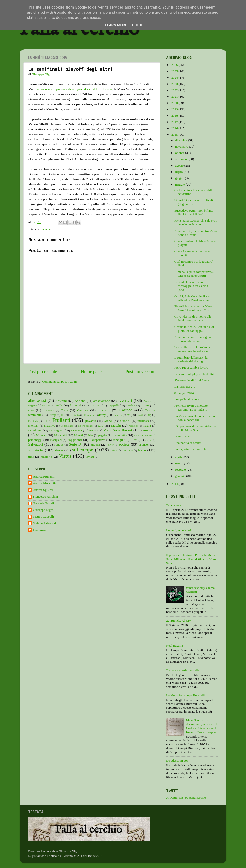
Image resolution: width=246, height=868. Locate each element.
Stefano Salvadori (44, 523)
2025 (175, 71)
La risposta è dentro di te (191, 449)
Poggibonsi (75, 440)
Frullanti (61, 420)
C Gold (76, 405)
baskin (45, 405)
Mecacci (76, 430)
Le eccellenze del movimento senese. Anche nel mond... (194, 349)
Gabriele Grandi (43, 503)
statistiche (36, 450)
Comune (83, 410)
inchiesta (143, 421)
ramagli (118, 440)
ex (128, 415)
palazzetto (120, 435)
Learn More (116, 25)
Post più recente (43, 371)
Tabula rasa (174, 505)
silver (111, 445)
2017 (175, 122)
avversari (47, 229)
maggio (180, 184)
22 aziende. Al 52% (179, 620)
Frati (45, 421)
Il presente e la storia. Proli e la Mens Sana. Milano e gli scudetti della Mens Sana (191, 559)
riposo (148, 440)
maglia (147, 426)
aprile (179, 457)
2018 (175, 116)
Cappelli (113, 405)
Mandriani (35, 430)
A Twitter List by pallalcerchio (186, 798)
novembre (182, 146)
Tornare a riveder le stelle (183, 670)
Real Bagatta (175, 646)
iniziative (50, 426)
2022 (175, 90)
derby (102, 415)
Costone (126, 410)
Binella (58, 405)
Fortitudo (33, 421)
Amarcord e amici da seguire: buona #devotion (194, 339)
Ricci (134, 440)
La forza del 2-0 (185, 387)
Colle (64, 410)
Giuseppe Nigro (43, 510)
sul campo (83, 450)
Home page (91, 371)
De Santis (75, 415)
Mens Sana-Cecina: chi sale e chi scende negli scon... (196, 222)
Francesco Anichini (46, 497)
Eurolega (118, 415)
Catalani (131, 405)
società (124, 444)
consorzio (104, 410)
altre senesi (37, 401)
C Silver (95, 405)
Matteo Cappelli (43, 517)
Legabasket (67, 426)
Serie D (75, 444)
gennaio (181, 476)
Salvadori (36, 444)
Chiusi (145, 405)
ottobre (180, 153)
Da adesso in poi (177, 761)
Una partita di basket (188, 443)
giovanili (90, 421)
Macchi (116, 426)
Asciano (80, 401)
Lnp (100, 426)
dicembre (182, 140)
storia (59, 450)
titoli (31, 457)
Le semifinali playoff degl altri (194, 374)
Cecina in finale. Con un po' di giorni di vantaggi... (194, 329)
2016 (175, 128)
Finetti (140, 415)
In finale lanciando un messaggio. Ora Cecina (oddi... (191, 286)
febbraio (181, 470)
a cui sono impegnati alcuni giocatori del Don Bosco (75, 89)
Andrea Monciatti (44, 483)
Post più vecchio (140, 371)
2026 (175, 65)
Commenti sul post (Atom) (59, 382)
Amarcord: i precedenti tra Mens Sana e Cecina (196, 233)
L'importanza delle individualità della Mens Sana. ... (195, 428)
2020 (175, 103)
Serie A (59, 445)
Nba (91, 435)
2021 (175, 97)
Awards (147, 401)
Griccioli (125, 421)
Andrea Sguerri (43, 490)
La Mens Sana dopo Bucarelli (185, 695)
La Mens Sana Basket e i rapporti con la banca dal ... (196, 418)
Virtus (65, 456)
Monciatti (60, 435)
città (31, 410)
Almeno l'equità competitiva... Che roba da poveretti (194, 274)
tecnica (129, 450)
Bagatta (33, 405)
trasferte (47, 457)
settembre (182, 159)
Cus (63, 415)
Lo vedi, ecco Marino (180, 530)
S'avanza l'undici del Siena (192, 380)
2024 (175, 78)
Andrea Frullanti (44, 477)
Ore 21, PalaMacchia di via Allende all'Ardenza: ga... (193, 298)
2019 (175, 109)
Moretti (79, 435)
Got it (137, 25)
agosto (180, 165)
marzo (180, 463)
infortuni (33, 426)
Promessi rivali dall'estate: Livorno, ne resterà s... (191, 408)
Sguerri (95, 445)
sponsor (144, 445)
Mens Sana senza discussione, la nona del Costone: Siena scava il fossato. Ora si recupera (201, 726)
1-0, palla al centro (187, 399)
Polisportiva (97, 440)
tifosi (142, 450)
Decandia (89, 415)
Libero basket (85, 426)
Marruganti (56, 430)
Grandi (108, 421)
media (93, 431)
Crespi (52, 415)
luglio (179, 172)
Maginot (133, 426)
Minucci (41, 435)
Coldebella (49, 410)
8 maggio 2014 (184, 393)
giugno (180, 178)
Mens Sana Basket (118, 430)
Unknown (39, 530)
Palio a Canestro (143, 435)
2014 (175, 484)
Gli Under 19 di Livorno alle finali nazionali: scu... (193, 318)
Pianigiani (56, 440)
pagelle (103, 435)
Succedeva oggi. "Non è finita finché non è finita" (194, 212)
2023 (175, 84)
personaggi (35, 440)
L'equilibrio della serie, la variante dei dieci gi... (191, 359)
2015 (175, 135)
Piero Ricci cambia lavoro (191, 368)
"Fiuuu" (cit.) (183, 436)
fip (150, 415)
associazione (102, 401)
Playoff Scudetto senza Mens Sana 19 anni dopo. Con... (193, 308)
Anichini (61, 401)
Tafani (114, 450)
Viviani (90, 457)
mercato (149, 430)
